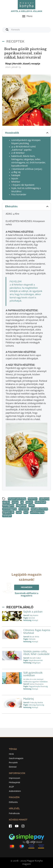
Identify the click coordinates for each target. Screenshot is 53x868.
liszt (26, 512)
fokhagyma (8, 506)
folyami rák (8, 512)
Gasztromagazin (16, 758)
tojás (19, 512)
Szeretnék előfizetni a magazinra (26, 595)
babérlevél (40, 502)
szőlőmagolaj (37, 512)
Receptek (13, 763)
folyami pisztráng (17, 499)
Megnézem (27, 587)
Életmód (13, 767)
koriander (24, 509)
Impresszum (14, 778)
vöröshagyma (9, 509)
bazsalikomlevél (39, 509)
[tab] (26, 133)
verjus (15, 502)
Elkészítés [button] (27, 206)
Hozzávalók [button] (27, 133)
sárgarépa (21, 506)
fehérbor (33, 499)
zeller (32, 506)
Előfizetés (13, 802)
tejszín (29, 502)
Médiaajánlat (14, 783)
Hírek (11, 754)
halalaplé (7, 516)
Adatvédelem (15, 791)
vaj (22, 502)
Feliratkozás (14, 814)
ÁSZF (12, 787)
